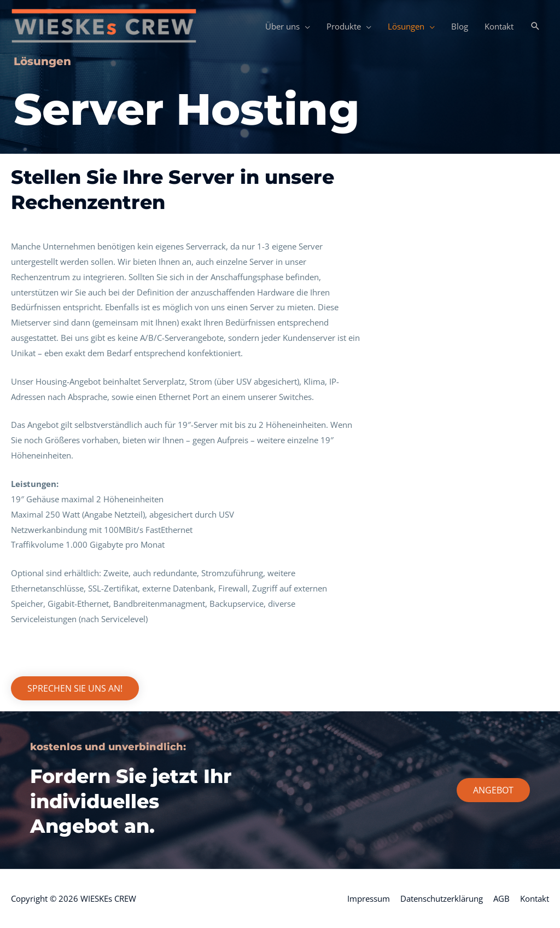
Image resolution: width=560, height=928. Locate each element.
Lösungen (406, 26)
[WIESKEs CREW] (104, 25)
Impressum (369, 898)
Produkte (344, 26)
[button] (535, 26)
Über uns (282, 26)
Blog (460, 26)
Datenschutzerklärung (442, 898)
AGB (501, 898)
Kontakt (499, 26)
